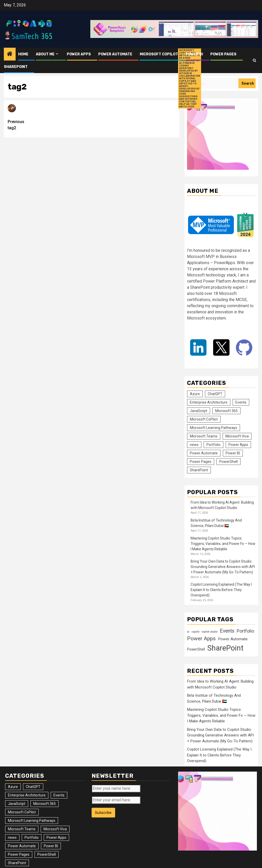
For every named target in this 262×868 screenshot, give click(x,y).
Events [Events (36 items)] (241, 402)
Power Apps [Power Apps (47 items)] (238, 445)
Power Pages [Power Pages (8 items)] (201, 462)
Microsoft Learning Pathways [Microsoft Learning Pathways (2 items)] (214, 428)
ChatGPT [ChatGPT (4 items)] (215, 394)
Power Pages (223, 54)
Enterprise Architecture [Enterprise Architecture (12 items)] (209, 402)
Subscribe (103, 813)
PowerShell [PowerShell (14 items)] (228, 462)
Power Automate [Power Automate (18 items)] (233, 639)
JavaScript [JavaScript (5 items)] (199, 411)
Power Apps (79, 54)
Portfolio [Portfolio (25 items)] (214, 445)
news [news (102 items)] (194, 445)
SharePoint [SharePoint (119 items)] (225, 648)
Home (23, 54)
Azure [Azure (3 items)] (195, 394)
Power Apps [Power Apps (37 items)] (201, 638)
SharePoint (16, 67)
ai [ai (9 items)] (188, 632)
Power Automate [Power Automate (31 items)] (204, 453)
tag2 (50, 124)
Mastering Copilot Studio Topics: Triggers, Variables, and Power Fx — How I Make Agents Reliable (223, 544)
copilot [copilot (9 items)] (195, 632)
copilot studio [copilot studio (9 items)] (210, 632)
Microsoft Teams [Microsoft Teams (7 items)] (204, 436)
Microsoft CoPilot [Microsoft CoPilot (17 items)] (204, 419)
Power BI (194, 54)
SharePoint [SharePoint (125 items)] (199, 470)
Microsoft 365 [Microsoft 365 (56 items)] (226, 411)
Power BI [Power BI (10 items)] (233, 453)
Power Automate (115, 54)
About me (45, 54)
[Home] (10, 54)
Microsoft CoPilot (159, 54)
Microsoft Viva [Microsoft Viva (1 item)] (237, 436)
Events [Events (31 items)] (227, 631)
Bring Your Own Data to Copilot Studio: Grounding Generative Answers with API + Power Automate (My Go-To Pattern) (223, 567)
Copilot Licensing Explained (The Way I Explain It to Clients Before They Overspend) (221, 590)
